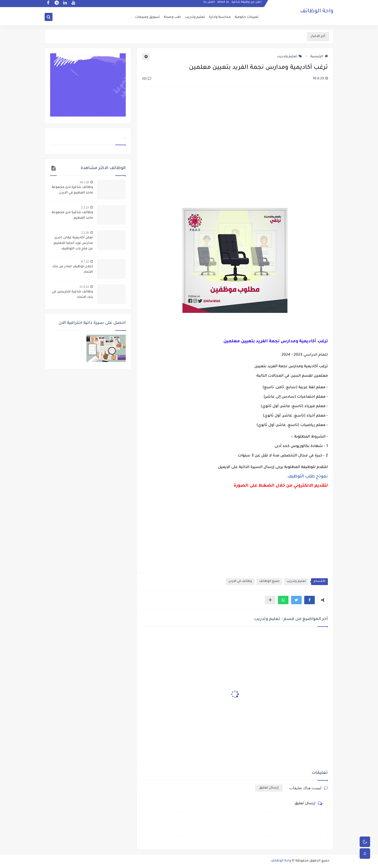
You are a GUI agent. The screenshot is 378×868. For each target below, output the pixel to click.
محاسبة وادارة (220, 17)
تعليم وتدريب (195, 17)
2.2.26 (85, 233)
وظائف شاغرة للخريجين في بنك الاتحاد (72, 295)
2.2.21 (85, 207)
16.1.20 (84, 182)
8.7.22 (85, 261)
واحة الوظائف (317, 12)
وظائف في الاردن (240, 582)
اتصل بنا (209, 4)
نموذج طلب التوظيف (308, 477)
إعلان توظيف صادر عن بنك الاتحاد (73, 269)
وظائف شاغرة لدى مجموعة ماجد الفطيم (72, 215)
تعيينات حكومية (247, 17)
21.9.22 (84, 287)
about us (223, 4)
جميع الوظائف (269, 582)
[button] (309, 600)
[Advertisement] (235, 148)
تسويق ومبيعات (147, 17)
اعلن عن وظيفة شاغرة (247, 4)
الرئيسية (319, 57)
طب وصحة (172, 17)
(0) (147, 79)
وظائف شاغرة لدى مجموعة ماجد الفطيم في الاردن (72, 190)
